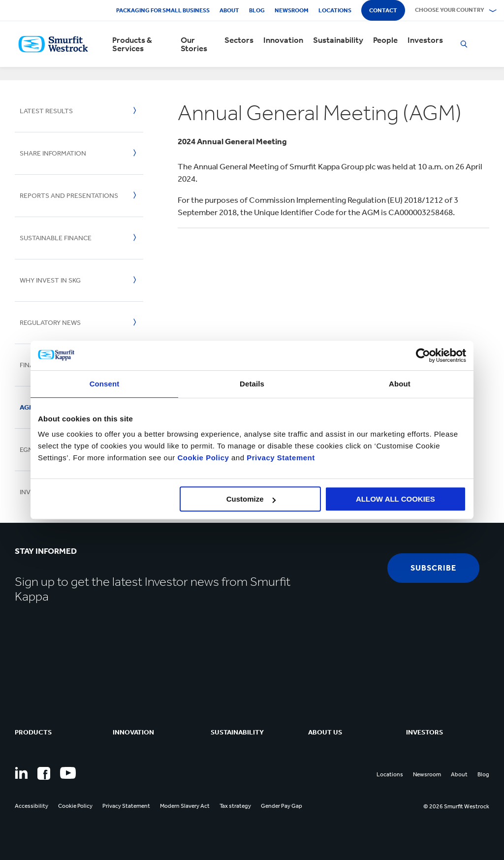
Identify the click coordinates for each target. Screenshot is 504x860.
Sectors (239, 40)
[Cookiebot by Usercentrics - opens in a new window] (423, 355)
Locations (335, 10)
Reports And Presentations (69, 196)
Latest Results (46, 111)
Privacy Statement (280, 458)
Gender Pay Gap (282, 806)
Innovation (283, 40)
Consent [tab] (105, 384)
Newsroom (292, 10)
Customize (251, 499)
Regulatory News (50, 323)
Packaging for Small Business (163, 10)
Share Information (53, 153)
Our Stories (194, 44)
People (385, 40)
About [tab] (400, 384)
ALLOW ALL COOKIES (395, 499)
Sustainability (338, 40)
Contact (383, 10)
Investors (425, 40)
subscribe (433, 568)
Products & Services (132, 44)
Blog (257, 10)
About (229, 10)
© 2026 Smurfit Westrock (456, 806)
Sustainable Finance (56, 238)
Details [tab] (252, 384)
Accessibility (31, 806)
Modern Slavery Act (185, 806)
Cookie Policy (203, 458)
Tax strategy (235, 806)
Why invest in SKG (50, 280)
